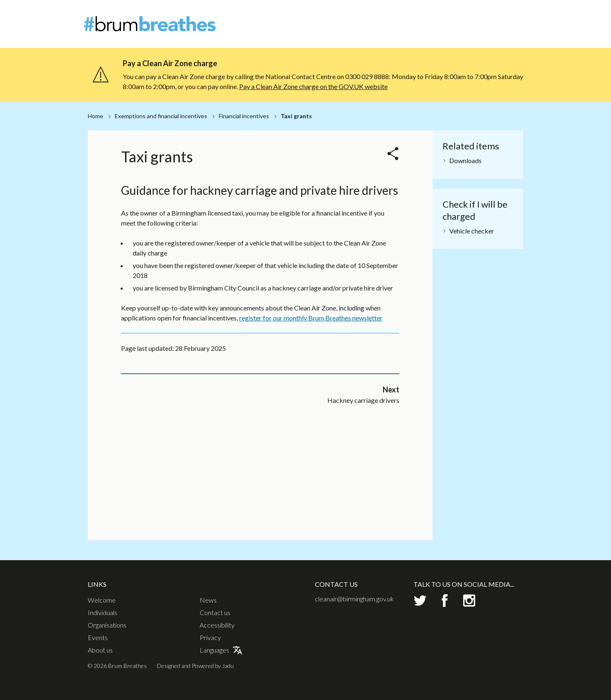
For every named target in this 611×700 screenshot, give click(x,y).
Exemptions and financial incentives (161, 116)
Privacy (210, 638)
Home (95, 116)
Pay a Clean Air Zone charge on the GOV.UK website (313, 86)
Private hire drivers (170, 253)
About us (100, 650)
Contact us (215, 613)
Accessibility (217, 625)
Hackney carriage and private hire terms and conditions (321, 221)
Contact (517, 14)
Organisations (454, 29)
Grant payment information (312, 253)
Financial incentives (244, 116)
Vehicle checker (472, 231)
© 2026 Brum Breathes (117, 666)
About (467, 14)
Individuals (408, 29)
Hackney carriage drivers (179, 239)
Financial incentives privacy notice (322, 239)
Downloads (465, 160)
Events (495, 29)
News (491, 14)
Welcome (369, 29)
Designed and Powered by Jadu (195, 666)
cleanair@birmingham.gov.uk (354, 599)
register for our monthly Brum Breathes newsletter (311, 426)
